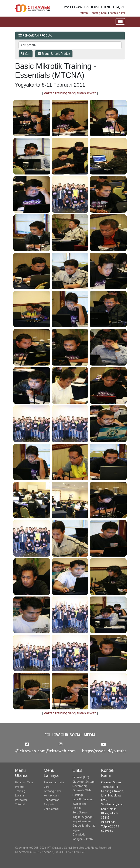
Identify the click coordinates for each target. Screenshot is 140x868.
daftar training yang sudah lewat (70, 93)
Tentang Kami (99, 13)
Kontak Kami (117, 13)
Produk (20, 787)
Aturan (84, 13)
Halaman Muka (24, 782)
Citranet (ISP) (81, 777)
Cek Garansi (51, 809)
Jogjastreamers (82, 821)
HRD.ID (77, 808)
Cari (26, 54)
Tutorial (20, 804)
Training (20, 791)
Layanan (20, 795)
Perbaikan (21, 800)
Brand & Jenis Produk (54, 54)
